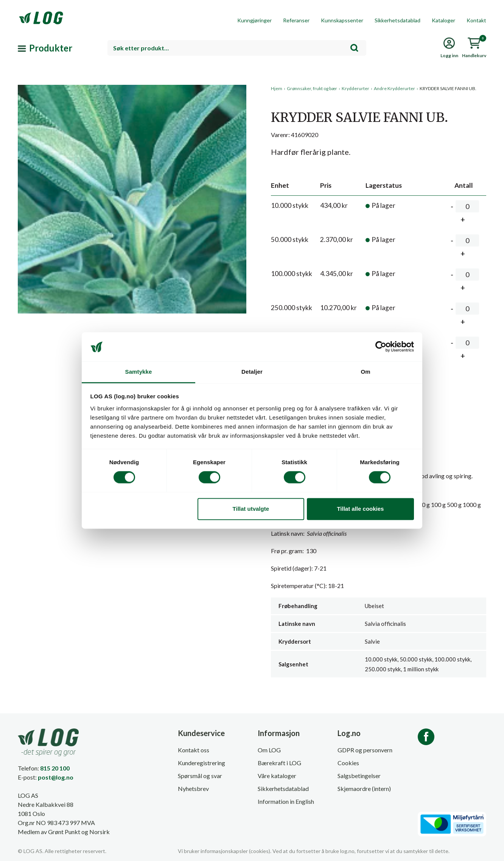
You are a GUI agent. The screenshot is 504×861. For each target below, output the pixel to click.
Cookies (348, 763)
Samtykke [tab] (139, 372)
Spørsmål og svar (200, 776)
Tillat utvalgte (251, 509)
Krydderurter (355, 88)
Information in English (286, 801)
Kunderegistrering (201, 763)
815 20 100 (55, 768)
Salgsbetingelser (359, 776)
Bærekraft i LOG (279, 763)
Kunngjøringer (254, 20)
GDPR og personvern (365, 750)
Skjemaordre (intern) (364, 788)
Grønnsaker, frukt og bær (312, 88)
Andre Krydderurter (394, 88)
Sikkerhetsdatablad (397, 20)
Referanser (296, 20)
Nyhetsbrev (193, 788)
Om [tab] (365, 372)
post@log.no (56, 777)
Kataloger (443, 20)
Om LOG (269, 750)
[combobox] (237, 48)
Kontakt (476, 20)
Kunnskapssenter (342, 20)
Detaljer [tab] (252, 372)
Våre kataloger (277, 776)
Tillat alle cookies (360, 509)
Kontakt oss (194, 750)
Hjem (277, 88)
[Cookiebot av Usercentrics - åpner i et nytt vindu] (381, 347)
